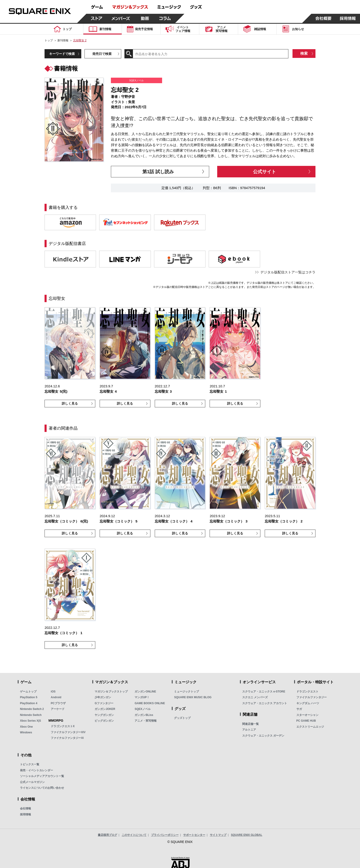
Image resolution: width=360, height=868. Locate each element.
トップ (49, 40)
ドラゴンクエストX (63, 726)
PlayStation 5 (29, 697)
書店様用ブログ (107, 835)
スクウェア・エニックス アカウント (265, 703)
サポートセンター (194, 835)
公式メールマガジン (32, 782)
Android (56, 697)
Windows (26, 732)
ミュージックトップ (186, 692)
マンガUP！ (142, 697)
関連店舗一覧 (250, 724)
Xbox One (26, 727)
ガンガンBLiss (144, 715)
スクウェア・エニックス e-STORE (264, 692)
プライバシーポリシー (165, 835)
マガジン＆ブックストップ (111, 692)
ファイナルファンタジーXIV (68, 732)
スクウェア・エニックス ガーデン (263, 736)
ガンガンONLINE (145, 692)
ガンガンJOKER (105, 709)
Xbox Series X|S (30, 721)
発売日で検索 (102, 54)
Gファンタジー (104, 703)
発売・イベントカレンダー (37, 770)
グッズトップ (182, 718)
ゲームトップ (28, 692)
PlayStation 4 (29, 703)
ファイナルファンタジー (312, 697)
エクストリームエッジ (310, 727)
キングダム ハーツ (308, 703)
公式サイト (264, 172)
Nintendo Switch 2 (32, 709)
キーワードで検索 (62, 54)
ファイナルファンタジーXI (67, 738)
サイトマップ (218, 835)
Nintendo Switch (31, 715)
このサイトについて (134, 835)
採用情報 (25, 814)
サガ (299, 709)
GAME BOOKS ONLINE (150, 703)
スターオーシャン (307, 715)
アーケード (58, 709)
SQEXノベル (142, 709)
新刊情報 (63, 40)
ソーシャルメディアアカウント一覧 (42, 776)
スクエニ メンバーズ (255, 697)
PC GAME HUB (306, 721)
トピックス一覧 (30, 764)
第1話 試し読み (158, 172)
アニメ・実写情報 (146, 721)
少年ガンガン (103, 697)
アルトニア (249, 730)
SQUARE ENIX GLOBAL (247, 835)
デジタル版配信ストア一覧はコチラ (288, 272)
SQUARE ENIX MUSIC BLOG (193, 697)
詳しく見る (70, 403)
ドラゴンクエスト (307, 692)
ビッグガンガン (104, 721)
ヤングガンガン (104, 715)
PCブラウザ (58, 703)
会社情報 (25, 808)
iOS (53, 692)
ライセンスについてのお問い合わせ (42, 788)
